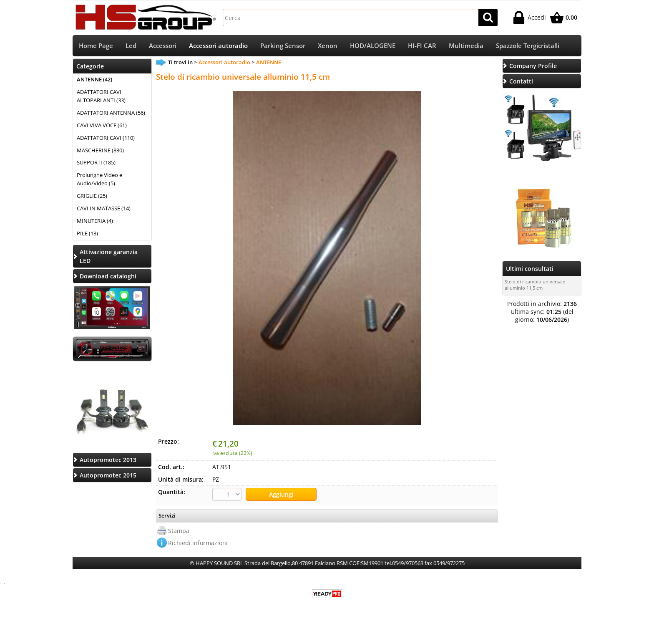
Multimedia (466, 46)
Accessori (163, 46)
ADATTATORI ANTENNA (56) (111, 114)
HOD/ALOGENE (373, 46)
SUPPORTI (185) (96, 164)
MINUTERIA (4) (95, 222)
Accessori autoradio (218, 46)
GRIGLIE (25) (92, 197)
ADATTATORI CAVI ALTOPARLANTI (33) (101, 97)
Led (131, 46)
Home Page (96, 46)
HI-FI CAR (422, 46)
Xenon (328, 46)
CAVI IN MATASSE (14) (104, 209)
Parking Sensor (283, 46)
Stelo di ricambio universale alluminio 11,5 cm (535, 285)
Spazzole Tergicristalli (528, 46)
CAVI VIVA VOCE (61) (102, 126)
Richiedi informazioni (198, 543)
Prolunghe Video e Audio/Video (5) (99, 180)
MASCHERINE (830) (100, 151)
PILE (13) (87, 234)
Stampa (179, 531)
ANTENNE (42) (94, 80)
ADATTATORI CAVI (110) (106, 139)
